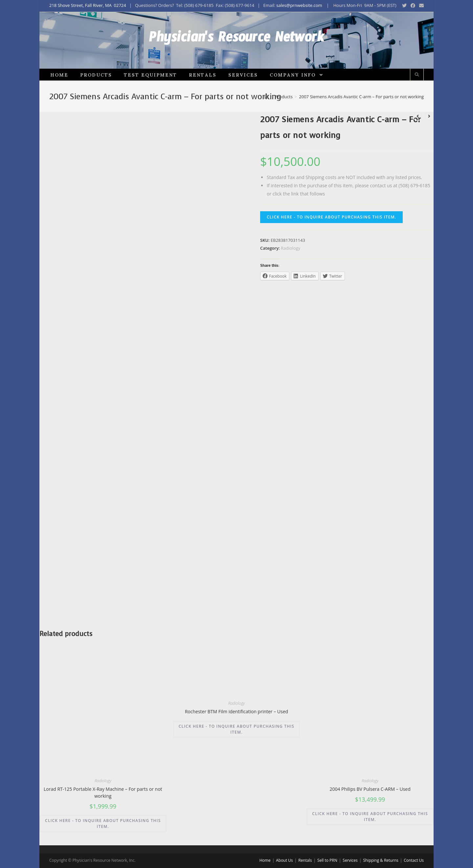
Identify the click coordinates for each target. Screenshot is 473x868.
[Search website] (417, 98)
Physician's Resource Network (237, 52)
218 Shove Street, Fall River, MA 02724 (88, 5)
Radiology (291, 270)
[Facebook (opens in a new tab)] (413, 6)
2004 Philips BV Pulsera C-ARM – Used (370, 812)
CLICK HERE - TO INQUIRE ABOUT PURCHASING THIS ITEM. (331, 240)
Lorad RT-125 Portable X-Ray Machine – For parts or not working (103, 815)
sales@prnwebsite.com (299, 5)
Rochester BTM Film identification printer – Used (237, 734)
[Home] (266, 119)
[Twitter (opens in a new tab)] (404, 6)
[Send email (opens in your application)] (420, 6)
